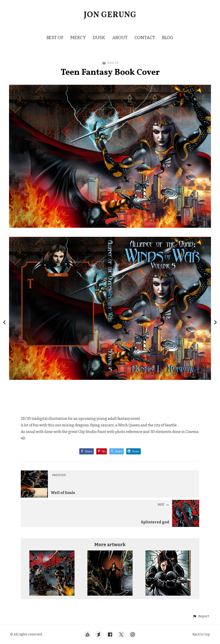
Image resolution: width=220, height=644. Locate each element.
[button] (201, 616)
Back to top (201, 634)
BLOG (168, 38)
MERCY (78, 38)
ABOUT (120, 38)
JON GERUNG (110, 15)
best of (110, 63)
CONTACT (145, 38)
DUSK (99, 38)
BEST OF (55, 38)
